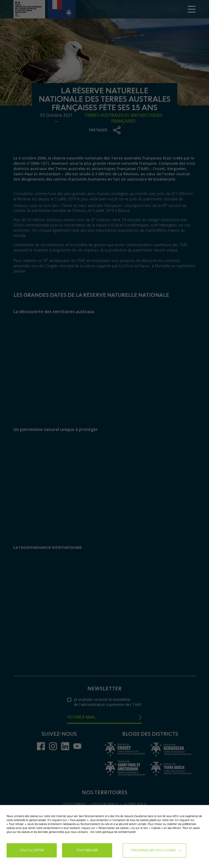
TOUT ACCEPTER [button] (32, 850)
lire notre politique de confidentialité (113, 832)
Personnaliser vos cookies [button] (153, 850)
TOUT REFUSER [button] (87, 850)
